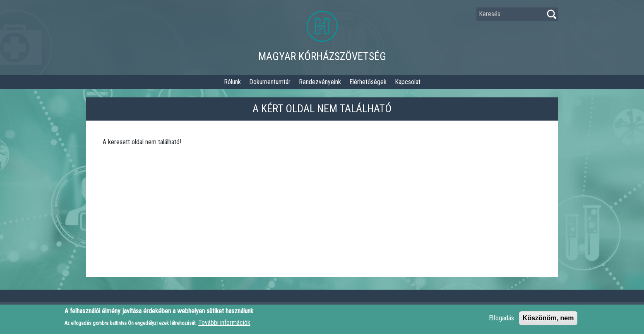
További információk (224, 325)
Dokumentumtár (270, 82)
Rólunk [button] (232, 82)
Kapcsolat (408, 82)
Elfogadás (501, 320)
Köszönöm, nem (548, 320)
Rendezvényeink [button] (320, 82)
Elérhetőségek (368, 82)
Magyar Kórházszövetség (322, 56)
